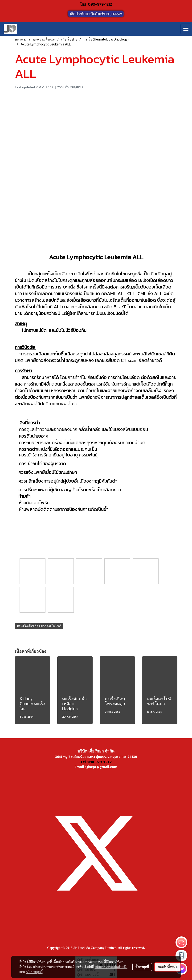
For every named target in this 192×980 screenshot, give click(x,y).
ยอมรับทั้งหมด (168, 967)
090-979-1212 (100, 4)
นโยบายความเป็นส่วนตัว (111, 967)
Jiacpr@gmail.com (102, 767)
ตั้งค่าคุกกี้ (142, 967)
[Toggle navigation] (186, 29)
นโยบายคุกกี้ (34, 972)
